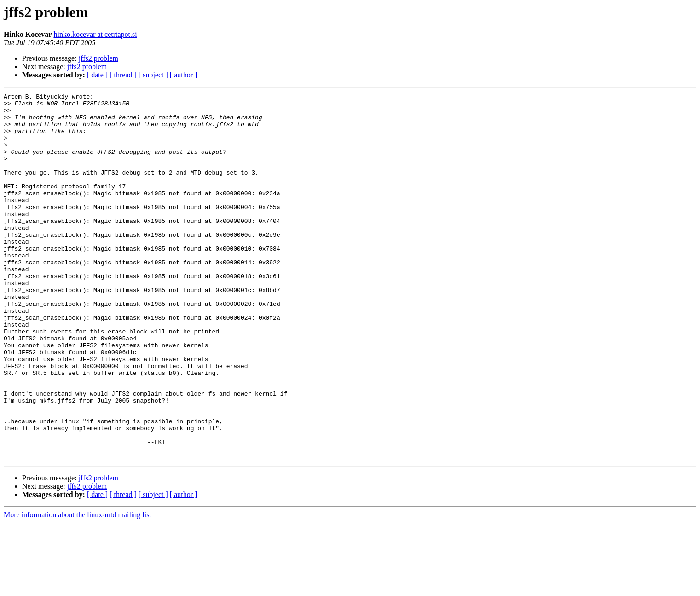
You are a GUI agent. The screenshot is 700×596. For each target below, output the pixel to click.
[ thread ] (123, 75)
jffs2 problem (98, 58)
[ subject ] (153, 75)
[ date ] (97, 75)
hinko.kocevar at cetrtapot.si (95, 34)
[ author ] (184, 75)
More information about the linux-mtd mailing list (78, 588)
